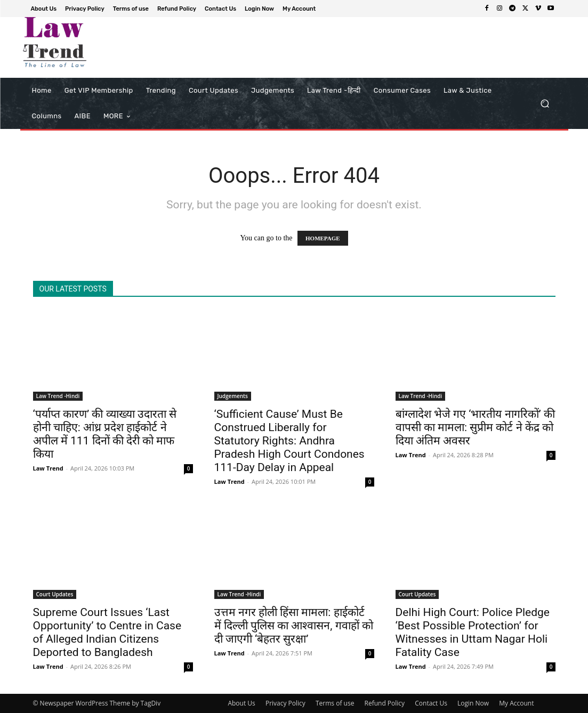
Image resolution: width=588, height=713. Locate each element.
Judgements (233, 396)
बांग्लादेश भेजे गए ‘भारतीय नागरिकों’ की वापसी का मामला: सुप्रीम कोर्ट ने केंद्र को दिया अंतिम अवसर (475, 427)
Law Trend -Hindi (58, 396)
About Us (241, 703)
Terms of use (335, 703)
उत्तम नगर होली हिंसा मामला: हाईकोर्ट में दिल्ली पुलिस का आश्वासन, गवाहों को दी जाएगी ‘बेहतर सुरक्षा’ (294, 626)
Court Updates (55, 594)
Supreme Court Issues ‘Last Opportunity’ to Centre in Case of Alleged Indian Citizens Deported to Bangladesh (107, 632)
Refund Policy (385, 703)
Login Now (473, 703)
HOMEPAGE (323, 238)
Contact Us (431, 703)
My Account (516, 703)
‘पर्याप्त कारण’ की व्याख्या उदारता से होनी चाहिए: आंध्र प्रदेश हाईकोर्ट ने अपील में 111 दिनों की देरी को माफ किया (105, 434)
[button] (545, 104)
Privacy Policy (285, 703)
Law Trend (48, 468)
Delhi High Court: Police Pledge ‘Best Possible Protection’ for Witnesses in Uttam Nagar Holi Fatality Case (473, 632)
